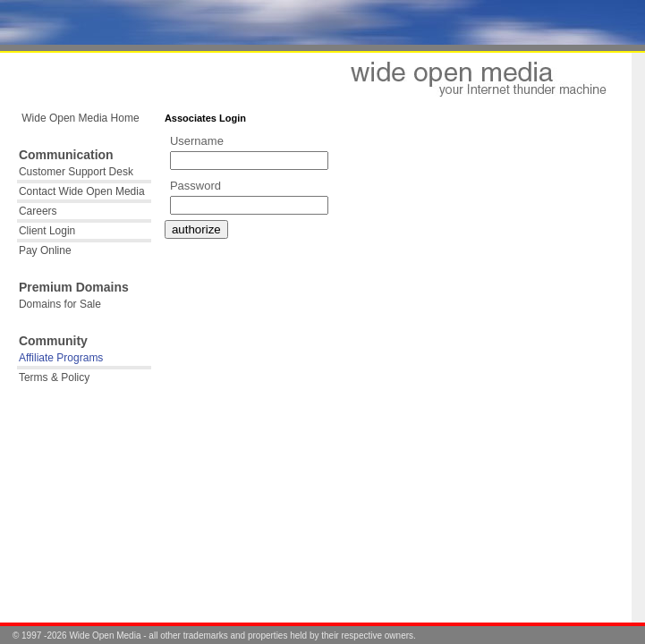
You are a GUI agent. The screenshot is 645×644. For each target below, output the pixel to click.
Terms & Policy (54, 377)
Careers (38, 211)
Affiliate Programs (61, 358)
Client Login (47, 231)
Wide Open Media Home (79, 118)
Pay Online (45, 250)
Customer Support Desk (76, 172)
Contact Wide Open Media (82, 191)
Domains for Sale (60, 304)
